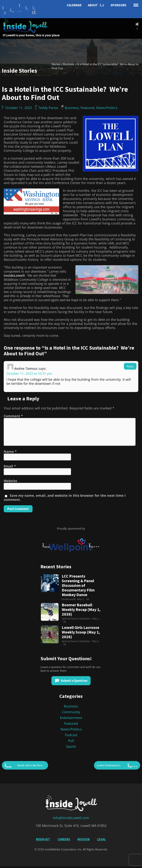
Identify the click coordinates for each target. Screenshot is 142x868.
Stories (56, 64)
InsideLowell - (70, 599)
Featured (87, 108)
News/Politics (107, 108)
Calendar (74, 5)
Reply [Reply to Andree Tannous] (130, 366)
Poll (71, 741)
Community (71, 712)
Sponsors (118, 5)
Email (10, 466)
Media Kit (43, 839)
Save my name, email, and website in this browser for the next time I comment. (65, 497)
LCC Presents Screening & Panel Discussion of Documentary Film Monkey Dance (78, 585)
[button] (137, 26)
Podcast (71, 735)
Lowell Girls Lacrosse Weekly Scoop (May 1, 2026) (81, 632)
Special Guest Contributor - (77, 619)
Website (10, 481)
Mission (84, 839)
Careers (64, 839)
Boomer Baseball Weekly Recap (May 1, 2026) (81, 610)
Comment (13, 416)
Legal (102, 839)
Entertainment (71, 718)
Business (69, 64)
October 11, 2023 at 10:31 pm (29, 373)
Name (10, 452)
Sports (71, 746)
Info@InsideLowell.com (71, 818)
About (96, 5)
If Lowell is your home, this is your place (31, 35)
